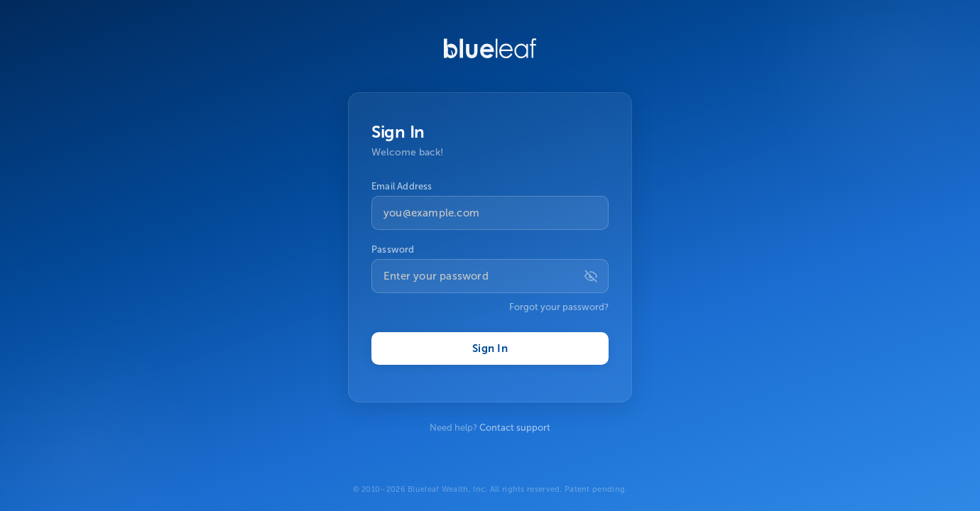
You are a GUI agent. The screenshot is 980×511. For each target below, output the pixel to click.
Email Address (402, 186)
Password (393, 249)
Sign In (490, 348)
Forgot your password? (559, 307)
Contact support (515, 428)
